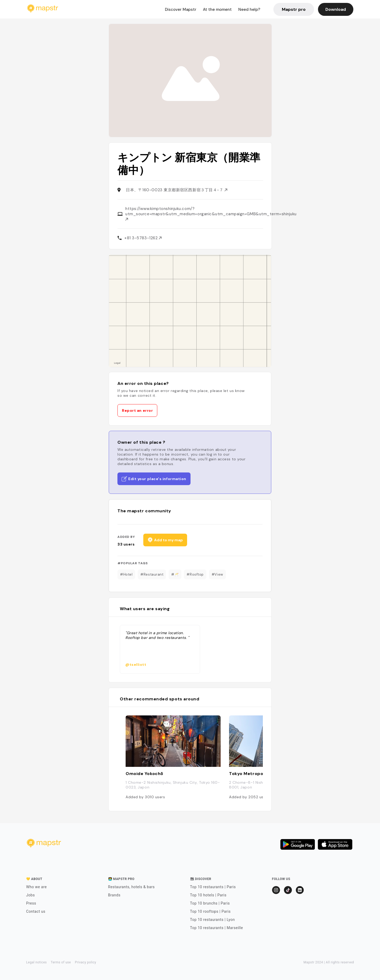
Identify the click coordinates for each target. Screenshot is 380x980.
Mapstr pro (294, 9)
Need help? (249, 9)
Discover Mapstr (181, 9)
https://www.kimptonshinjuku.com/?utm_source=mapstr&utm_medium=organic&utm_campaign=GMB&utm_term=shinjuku (211, 213)
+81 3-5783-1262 (143, 238)
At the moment (217, 9)
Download (336, 9)
